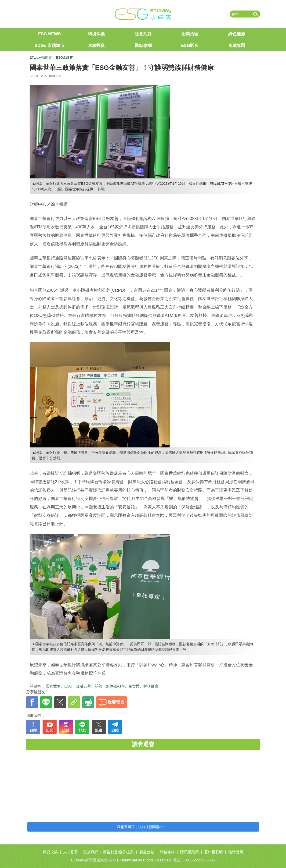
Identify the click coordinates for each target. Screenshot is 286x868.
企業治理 (190, 34)
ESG (68, 686)
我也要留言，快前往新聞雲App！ (143, 827)
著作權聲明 (214, 852)
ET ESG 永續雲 (143, 14)
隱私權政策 (189, 852)
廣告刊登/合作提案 (118, 852)
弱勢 (98, 686)
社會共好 (143, 34)
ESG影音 (190, 46)
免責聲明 (236, 852)
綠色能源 (237, 34)
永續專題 (237, 46)
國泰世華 (53, 686)
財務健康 (151, 686)
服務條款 (167, 852)
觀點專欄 (143, 46)
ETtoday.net (127, 860)
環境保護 (96, 34)
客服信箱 (147, 852)
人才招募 (71, 852)
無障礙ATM (115, 686)
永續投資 (96, 46)
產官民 (134, 686)
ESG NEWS (49, 34)
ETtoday (45, 14)
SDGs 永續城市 (49, 46)
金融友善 (83, 686)
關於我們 (91, 852)
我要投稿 (50, 852)
